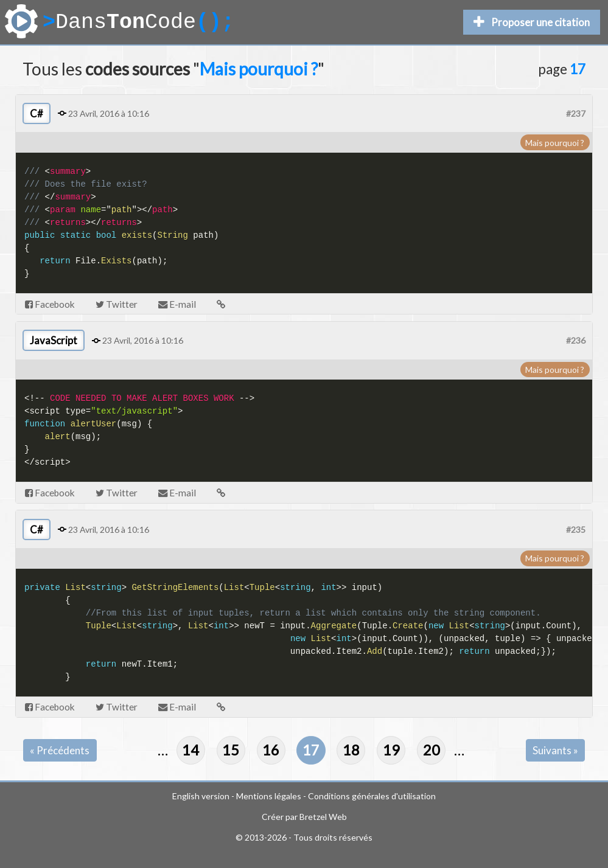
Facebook (50, 304)
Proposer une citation (532, 22)
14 (190, 750)
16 (271, 750)
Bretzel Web (323, 817)
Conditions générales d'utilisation (372, 796)
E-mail (177, 304)
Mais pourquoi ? (555, 143)
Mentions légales (269, 796)
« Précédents (60, 750)
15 (231, 750)
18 (351, 750)
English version (201, 796)
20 (432, 750)
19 (391, 750)
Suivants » (555, 750)
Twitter (117, 304)
